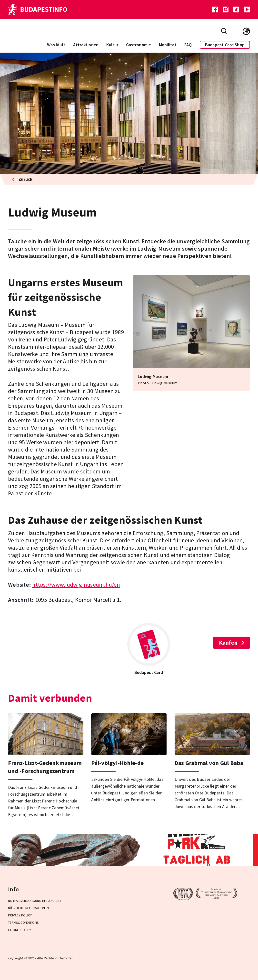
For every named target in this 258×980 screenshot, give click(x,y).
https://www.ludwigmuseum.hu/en (76, 585)
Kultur (112, 45)
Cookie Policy (20, 930)
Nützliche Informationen (28, 908)
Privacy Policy (20, 915)
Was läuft (56, 45)
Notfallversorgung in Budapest (35, 901)
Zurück (22, 179)
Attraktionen (86, 45)
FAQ (188, 45)
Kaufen (232, 643)
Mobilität (168, 45)
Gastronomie (139, 45)
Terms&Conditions (23, 923)
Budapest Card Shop (225, 45)
